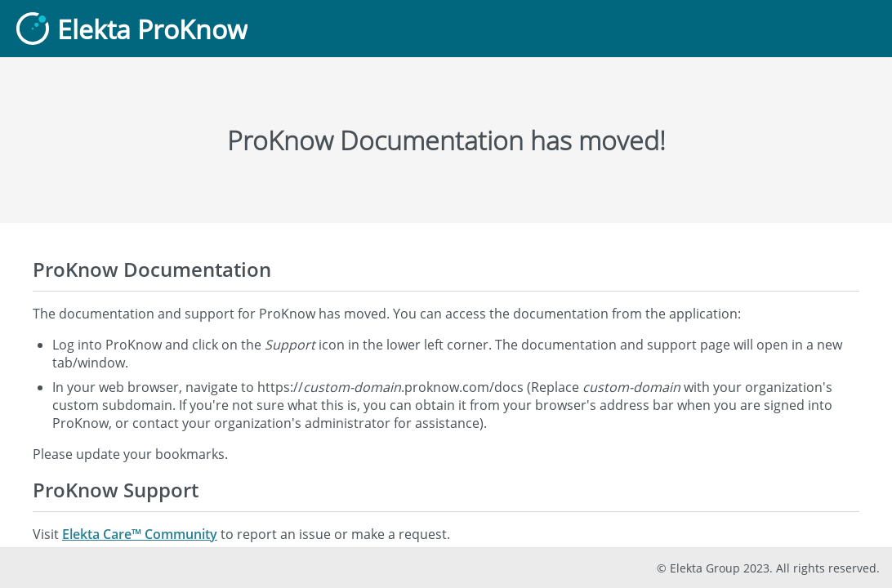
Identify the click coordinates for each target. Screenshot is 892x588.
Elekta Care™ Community (140, 534)
